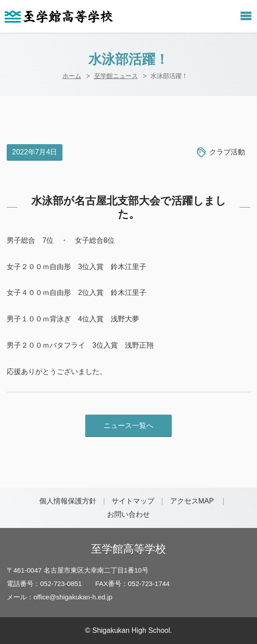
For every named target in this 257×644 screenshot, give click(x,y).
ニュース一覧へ (128, 426)
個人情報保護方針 (68, 501)
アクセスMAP (192, 501)
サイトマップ (133, 501)
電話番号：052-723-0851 (44, 584)
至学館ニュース (116, 76)
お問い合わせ (128, 514)
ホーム (72, 76)
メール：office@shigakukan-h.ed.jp (60, 597)
